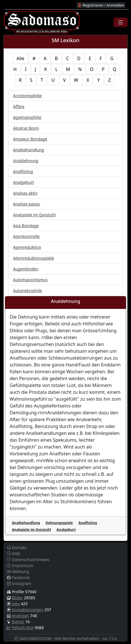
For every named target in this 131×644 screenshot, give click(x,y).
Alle (20, 58)
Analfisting (23, 171)
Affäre (19, 106)
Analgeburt (24, 182)
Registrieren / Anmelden (101, 5)
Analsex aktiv (25, 193)
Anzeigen (21, 616)
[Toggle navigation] (120, 22)
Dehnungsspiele (59, 523)
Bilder (17, 598)
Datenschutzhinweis (28, 560)
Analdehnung (26, 161)
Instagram (19, 583)
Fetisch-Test (23, 628)
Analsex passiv (27, 204)
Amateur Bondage (30, 139)
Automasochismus (30, 280)
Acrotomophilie (27, 96)
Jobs (16, 604)
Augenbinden (26, 269)
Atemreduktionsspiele (34, 258)
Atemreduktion (27, 247)
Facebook (18, 577)
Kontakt (17, 548)
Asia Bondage (26, 226)
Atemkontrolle (26, 236)
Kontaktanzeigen (28, 610)
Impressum (20, 565)
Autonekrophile (28, 291)
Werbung (18, 571)
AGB (13, 554)
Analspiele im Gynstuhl (34, 215)
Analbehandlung (29, 150)
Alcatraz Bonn (26, 128)
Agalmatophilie (27, 117)
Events (18, 622)
